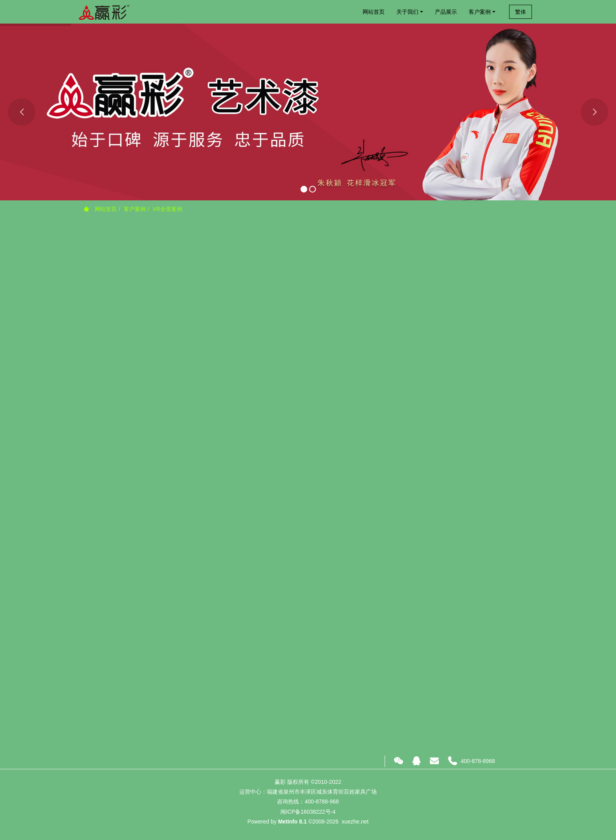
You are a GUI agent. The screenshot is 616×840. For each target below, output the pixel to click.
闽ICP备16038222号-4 (308, 812)
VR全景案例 (167, 209)
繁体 (521, 12)
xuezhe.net (355, 822)
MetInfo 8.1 (292, 822)
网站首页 (374, 12)
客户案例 (135, 209)
